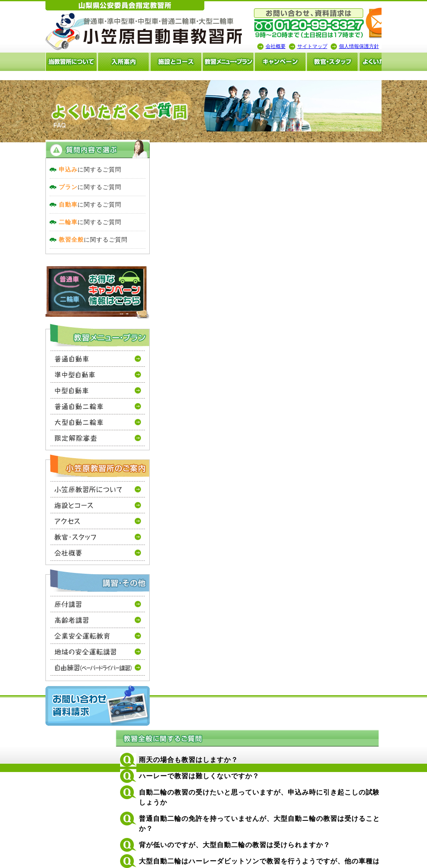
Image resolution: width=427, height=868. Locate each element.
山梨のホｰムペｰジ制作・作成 (211, 863)
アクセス (57, 532)
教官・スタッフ (292, 62)
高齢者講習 (57, 631)
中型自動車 (57, 401)
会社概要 (235, 46)
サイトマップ (272, 46)
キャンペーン (240, 62)
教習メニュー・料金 (188, 62)
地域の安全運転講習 (57, 662)
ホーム (385, 826)
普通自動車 (57, 369)
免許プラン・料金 (274, 826)
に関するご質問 (50, 180)
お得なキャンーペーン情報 (57, 303)
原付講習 (57, 615)
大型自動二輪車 (57, 433)
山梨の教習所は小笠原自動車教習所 (104, 33)
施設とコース (136, 62)
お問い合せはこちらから (368, 450)
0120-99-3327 (222, 450)
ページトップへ (397, 787)
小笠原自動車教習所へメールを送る (373, 23)
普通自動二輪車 (57, 417)
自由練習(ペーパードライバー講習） (57, 678)
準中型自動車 (57, 385)
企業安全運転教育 (57, 646)
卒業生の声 (396, 62)
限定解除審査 (57, 449)
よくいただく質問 (344, 62)
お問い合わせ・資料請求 (57, 716)
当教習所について (31, 62)
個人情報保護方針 (319, 46)
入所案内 (83, 62)
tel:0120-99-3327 (269, 23)
